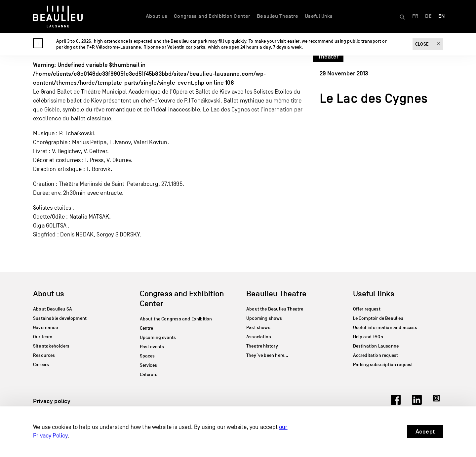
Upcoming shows (264, 318)
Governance (45, 328)
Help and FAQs (368, 337)
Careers (41, 365)
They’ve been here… (267, 355)
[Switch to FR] (415, 17)
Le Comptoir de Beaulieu (378, 318)
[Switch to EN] (441, 17)
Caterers (149, 374)
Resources (44, 355)
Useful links (319, 16)
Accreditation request (376, 355)
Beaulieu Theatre (278, 16)
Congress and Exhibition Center (212, 16)
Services (148, 365)
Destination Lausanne (376, 346)
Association (259, 337)
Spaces (147, 356)
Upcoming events (158, 337)
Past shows (258, 328)
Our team (43, 337)
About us (157, 16)
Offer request (367, 309)
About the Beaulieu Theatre (275, 309)
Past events (152, 347)
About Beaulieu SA (53, 309)
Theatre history (262, 346)
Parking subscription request (383, 365)
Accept (425, 432)
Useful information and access (385, 328)
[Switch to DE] (428, 17)
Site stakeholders (51, 346)
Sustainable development (60, 318)
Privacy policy (52, 401)
